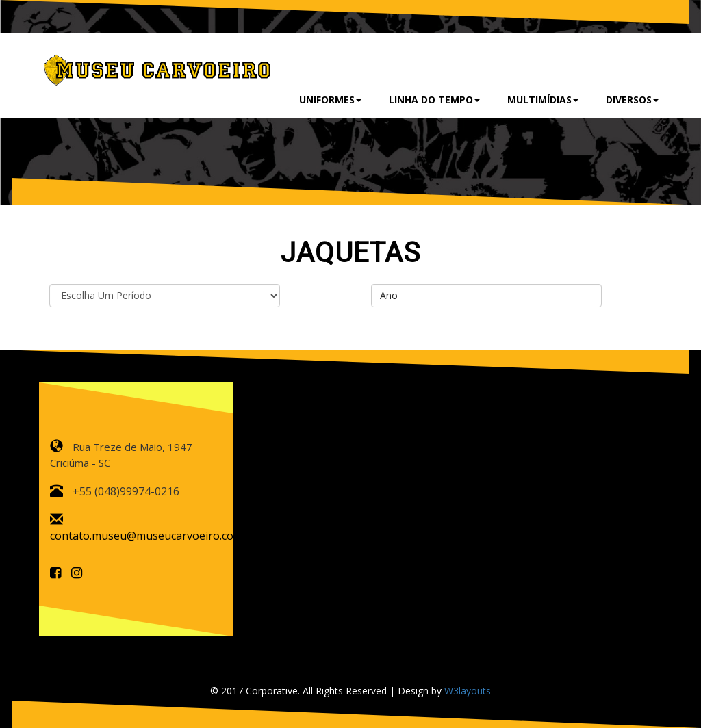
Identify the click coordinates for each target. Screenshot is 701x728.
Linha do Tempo (434, 100)
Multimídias (543, 100)
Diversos (632, 100)
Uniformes (330, 100)
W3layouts (468, 691)
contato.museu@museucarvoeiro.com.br (153, 536)
